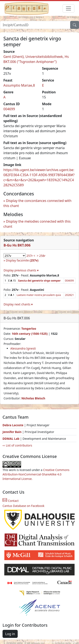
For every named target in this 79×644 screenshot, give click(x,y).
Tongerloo (29, 329)
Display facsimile (22, 260)
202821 (69, 295)
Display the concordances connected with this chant (37, 203)
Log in (10, 634)
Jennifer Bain (12, 432)
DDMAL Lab (11, 439)
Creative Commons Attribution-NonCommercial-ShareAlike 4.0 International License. (36, 474)
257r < (31, 256)
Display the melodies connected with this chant (37, 224)
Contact (11, 501)
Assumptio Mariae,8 (19, 85)
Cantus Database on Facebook (23, 506)
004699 (9, 109)
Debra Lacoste (13, 425)
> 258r (41, 256)
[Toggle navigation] (68, 8)
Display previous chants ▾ (21, 270)
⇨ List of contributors (17, 445)
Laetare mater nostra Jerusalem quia (39, 295)
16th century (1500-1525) (30, 334)
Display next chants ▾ (18, 304)
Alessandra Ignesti (23, 348)
